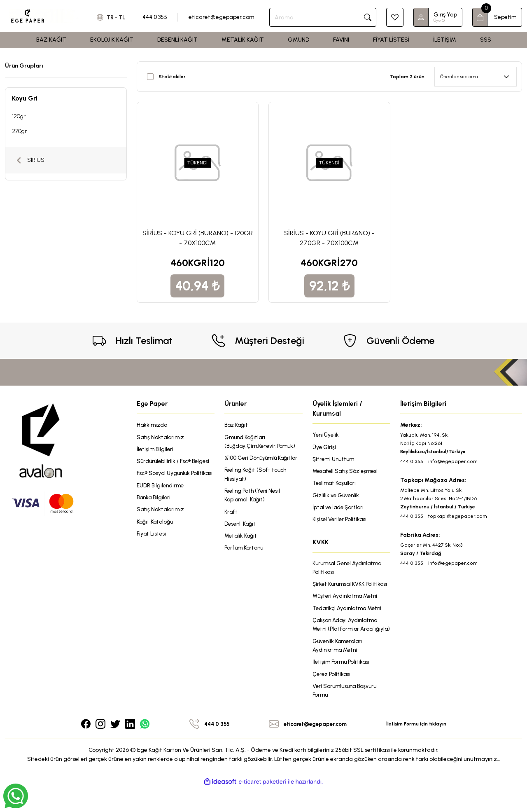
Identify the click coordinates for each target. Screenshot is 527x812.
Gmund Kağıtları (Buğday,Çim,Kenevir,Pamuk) (262, 442)
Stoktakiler (172, 77)
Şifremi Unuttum (335, 460)
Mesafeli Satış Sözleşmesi (347, 472)
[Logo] (44, 16)
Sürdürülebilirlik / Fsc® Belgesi (175, 462)
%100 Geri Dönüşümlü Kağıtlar (263, 459)
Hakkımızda (153, 425)
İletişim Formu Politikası (342, 685)
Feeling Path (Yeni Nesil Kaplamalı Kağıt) (254, 497)
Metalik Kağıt (242, 539)
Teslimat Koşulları (336, 484)
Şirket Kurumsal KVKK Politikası (340, 591)
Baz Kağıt (237, 425)
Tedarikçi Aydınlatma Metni (349, 621)
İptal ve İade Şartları (339, 509)
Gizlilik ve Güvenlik (337, 497)
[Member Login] (421, 17)
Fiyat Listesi (152, 545)
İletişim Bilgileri (156, 450)
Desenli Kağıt (241, 526)
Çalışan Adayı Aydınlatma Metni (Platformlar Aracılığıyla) (347, 642)
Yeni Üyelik (326, 435)
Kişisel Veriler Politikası (341, 521)
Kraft (231, 514)
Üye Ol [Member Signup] (439, 20)
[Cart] (497, 17)
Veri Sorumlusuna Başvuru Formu (347, 714)
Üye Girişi (325, 447)
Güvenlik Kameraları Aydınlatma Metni (339, 668)
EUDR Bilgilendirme (161, 496)
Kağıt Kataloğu (156, 533)
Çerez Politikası (332, 697)
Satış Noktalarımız (161, 437)
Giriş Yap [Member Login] (445, 15)
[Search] (325, 17)
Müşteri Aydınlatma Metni (347, 608)
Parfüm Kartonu (245, 551)
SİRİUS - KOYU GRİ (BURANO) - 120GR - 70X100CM (198, 238)
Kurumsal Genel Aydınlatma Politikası (350, 570)
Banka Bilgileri (155, 508)
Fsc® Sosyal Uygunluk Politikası (164, 479)
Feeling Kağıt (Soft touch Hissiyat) (257, 476)
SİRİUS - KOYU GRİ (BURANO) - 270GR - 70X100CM (329, 238)
